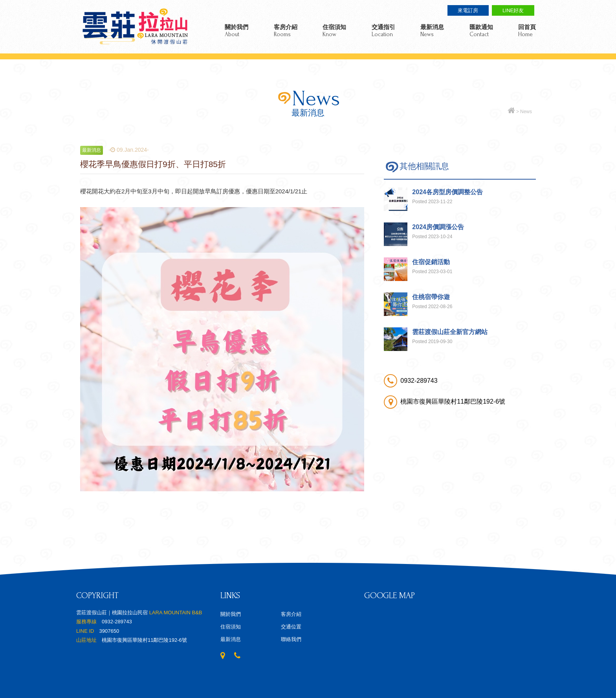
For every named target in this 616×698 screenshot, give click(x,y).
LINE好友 (513, 10)
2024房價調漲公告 (438, 227)
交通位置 (291, 627)
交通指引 (383, 31)
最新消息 (432, 31)
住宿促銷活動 (431, 262)
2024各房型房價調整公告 (447, 192)
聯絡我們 (291, 639)
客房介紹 (286, 31)
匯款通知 (481, 31)
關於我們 (236, 31)
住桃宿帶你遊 (431, 297)
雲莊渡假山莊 (135, 27)
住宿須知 (334, 31)
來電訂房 (468, 10)
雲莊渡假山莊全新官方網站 (450, 332)
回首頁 (527, 31)
